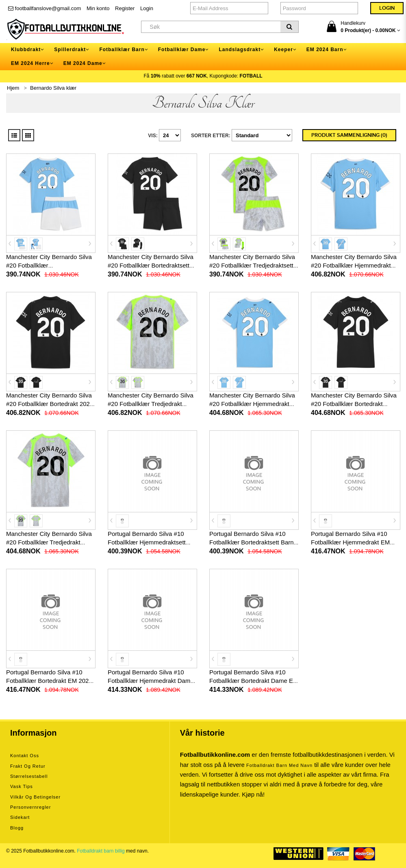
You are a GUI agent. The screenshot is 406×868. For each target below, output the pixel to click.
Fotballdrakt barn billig (101, 851)
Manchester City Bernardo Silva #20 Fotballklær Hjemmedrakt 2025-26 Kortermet (354, 265)
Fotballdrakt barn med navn (279, 765)
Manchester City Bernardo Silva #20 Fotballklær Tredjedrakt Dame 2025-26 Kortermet (49, 542)
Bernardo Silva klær (53, 88)
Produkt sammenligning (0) (349, 135)
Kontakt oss (25, 756)
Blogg (17, 828)
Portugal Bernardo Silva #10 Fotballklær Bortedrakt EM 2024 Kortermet (49, 681)
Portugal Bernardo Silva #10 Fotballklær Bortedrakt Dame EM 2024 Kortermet (254, 681)
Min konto (98, 8)
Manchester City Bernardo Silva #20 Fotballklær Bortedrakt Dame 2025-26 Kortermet (354, 404)
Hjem (13, 88)
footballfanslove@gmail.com (45, 8)
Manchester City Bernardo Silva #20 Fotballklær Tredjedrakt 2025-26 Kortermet (151, 404)
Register (125, 8)
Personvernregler (30, 807)
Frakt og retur (28, 766)
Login (147, 8)
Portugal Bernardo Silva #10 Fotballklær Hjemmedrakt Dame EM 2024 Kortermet (151, 681)
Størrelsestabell (29, 776)
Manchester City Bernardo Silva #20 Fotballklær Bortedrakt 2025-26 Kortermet (51, 404)
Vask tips (22, 786)
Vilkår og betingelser (35, 797)
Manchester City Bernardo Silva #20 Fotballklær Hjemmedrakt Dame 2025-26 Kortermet (252, 404)
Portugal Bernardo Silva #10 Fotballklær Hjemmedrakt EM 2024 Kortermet (350, 542)
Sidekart (20, 817)
